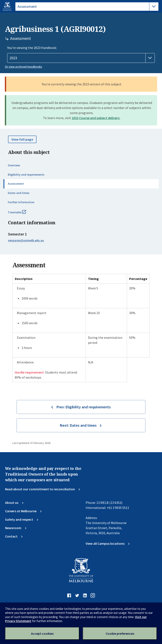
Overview (14, 165)
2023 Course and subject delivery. (96, 118)
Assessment (16, 184)
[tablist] (87, 7)
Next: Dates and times (78, 425)
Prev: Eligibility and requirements (84, 407)
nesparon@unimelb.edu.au (26, 240)
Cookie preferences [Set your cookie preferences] (120, 633)
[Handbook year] (81, 58)
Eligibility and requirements (26, 175)
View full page (22, 139)
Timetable (22, 214)
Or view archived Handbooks (24, 67)
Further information (21, 202)
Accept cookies (42, 633)
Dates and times (19, 193)
